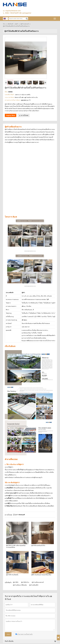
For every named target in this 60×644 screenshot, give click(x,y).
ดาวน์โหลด (24, 115)
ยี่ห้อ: (6, 92)
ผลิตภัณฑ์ (10, 24)
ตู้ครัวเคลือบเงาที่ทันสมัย (20, 585)
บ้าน (4, 24)
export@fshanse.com (13, 11)
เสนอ (8, 634)
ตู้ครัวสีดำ (16, 582)
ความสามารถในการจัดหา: (13, 100)
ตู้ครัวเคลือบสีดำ (34, 585)
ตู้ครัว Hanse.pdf (19, 515)
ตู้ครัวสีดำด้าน (25, 582)
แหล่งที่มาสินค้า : (10, 95)
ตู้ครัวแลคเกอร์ (25, 24)
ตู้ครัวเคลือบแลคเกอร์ (38, 582)
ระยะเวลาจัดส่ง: (10, 97)
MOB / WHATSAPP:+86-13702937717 (18, 13)
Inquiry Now (11, 115)
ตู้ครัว (17, 24)
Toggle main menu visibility (55, 18)
